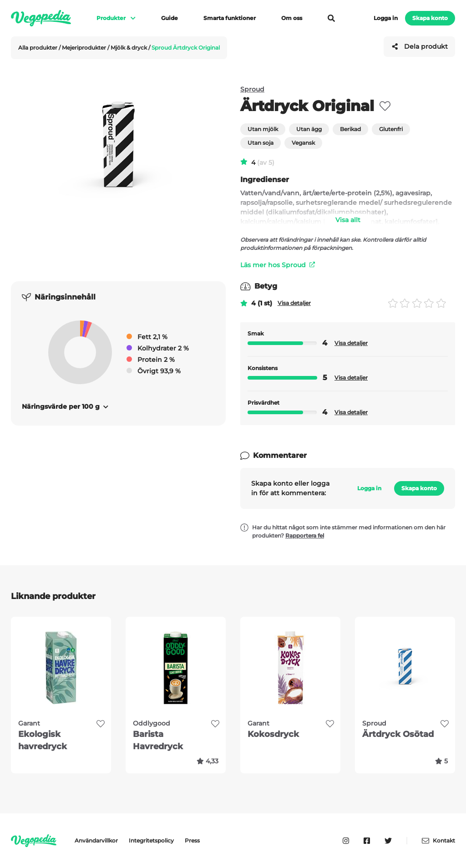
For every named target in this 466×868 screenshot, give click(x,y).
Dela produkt (420, 46)
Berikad (350, 129)
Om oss (292, 18)
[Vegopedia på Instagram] (346, 841)
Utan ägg (309, 129)
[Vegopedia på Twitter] (388, 841)
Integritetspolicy (151, 840)
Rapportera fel (305, 536)
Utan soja (261, 143)
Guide (170, 18)
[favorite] (385, 106)
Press (192, 840)
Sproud (252, 89)
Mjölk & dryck (129, 48)
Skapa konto (430, 18)
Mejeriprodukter (85, 48)
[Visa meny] (129, 18)
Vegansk (303, 143)
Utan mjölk (263, 129)
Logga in (386, 18)
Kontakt (438, 841)
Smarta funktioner (230, 18)
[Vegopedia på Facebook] (367, 841)
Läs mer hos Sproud (278, 265)
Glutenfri (391, 129)
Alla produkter (38, 48)
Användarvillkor (96, 840)
